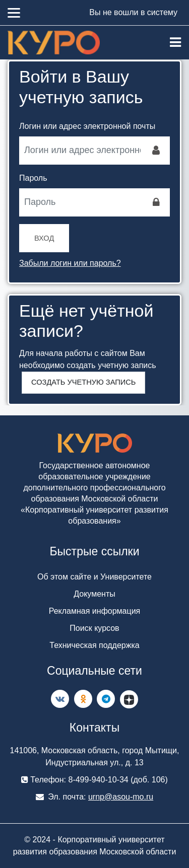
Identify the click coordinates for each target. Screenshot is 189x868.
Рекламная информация (95, 611)
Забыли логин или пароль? (70, 263)
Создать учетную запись (83, 382)
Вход (44, 238)
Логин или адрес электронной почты (87, 126)
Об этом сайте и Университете (94, 577)
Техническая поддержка (94, 645)
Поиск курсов (94, 628)
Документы (94, 594)
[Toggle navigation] (175, 42)
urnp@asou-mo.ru (121, 797)
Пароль (33, 178)
